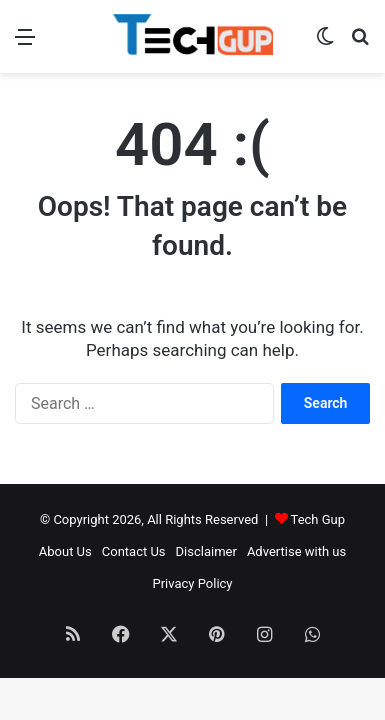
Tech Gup (318, 519)
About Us (65, 551)
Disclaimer (206, 551)
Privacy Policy (192, 583)
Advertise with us (296, 551)
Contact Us (134, 551)
